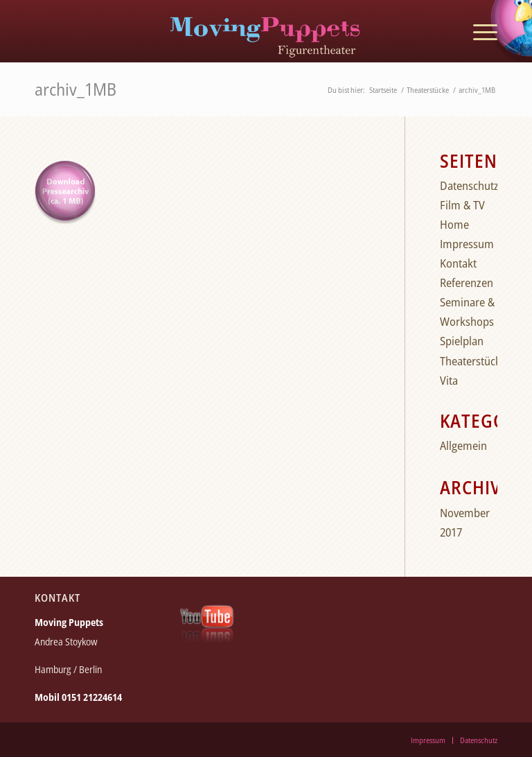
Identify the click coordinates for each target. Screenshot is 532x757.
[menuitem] (478, 31)
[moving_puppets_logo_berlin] (266, 31)
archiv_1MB (76, 89)
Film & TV (462, 205)
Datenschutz (469, 185)
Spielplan (462, 341)
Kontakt (458, 263)
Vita (449, 380)
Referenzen (467, 282)
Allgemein (463, 445)
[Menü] (478, 31)
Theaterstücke (473, 361)
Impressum (467, 244)
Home (454, 224)
